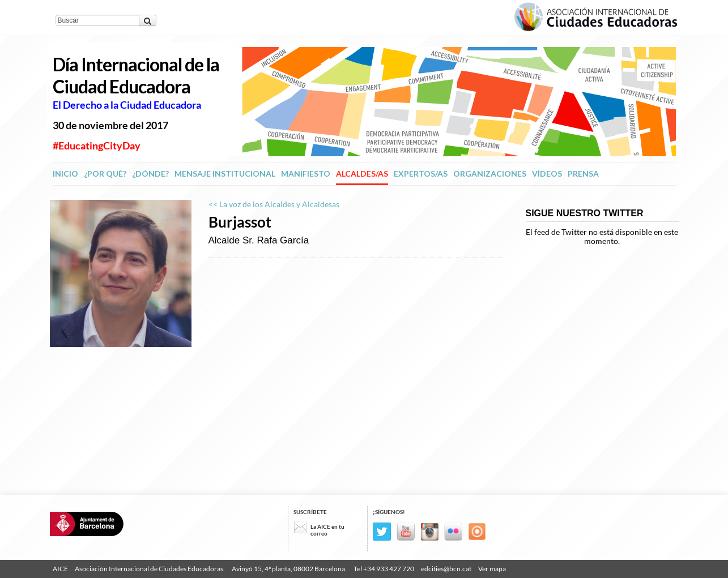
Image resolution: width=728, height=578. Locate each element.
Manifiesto (306, 174)
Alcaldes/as (362, 174)
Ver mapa (492, 569)
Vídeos (547, 174)
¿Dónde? (150, 174)
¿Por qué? (105, 174)
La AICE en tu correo (327, 530)
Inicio (65, 174)
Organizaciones (490, 174)
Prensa (583, 174)
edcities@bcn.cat (446, 569)
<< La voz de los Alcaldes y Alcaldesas (274, 204)
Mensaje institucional (225, 174)
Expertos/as (421, 174)
